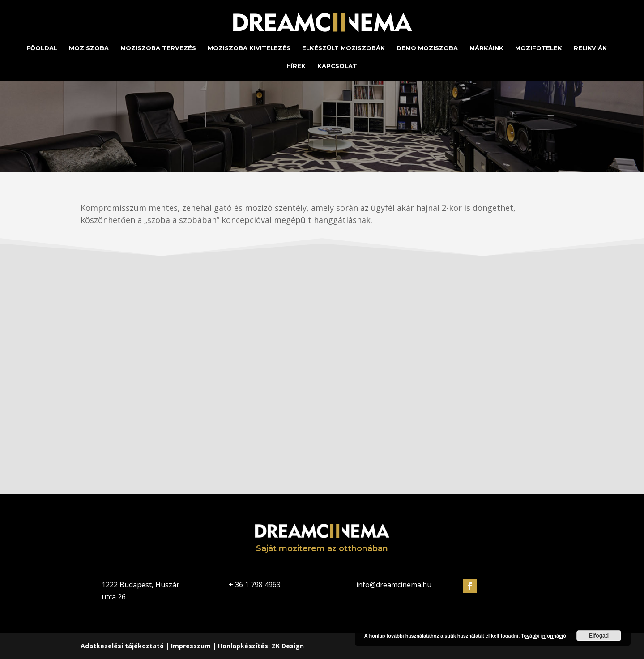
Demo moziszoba (427, 48)
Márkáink (486, 48)
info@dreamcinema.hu (394, 585)
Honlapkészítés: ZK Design (261, 646)
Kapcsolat (337, 66)
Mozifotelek (539, 48)
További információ (544, 636)
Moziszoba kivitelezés (249, 48)
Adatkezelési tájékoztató (122, 646)
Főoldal (42, 48)
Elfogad (599, 636)
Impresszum (191, 646)
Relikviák (590, 48)
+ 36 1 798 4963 (255, 585)
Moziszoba (89, 48)
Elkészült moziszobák (343, 48)
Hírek (296, 66)
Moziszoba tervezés (158, 48)
